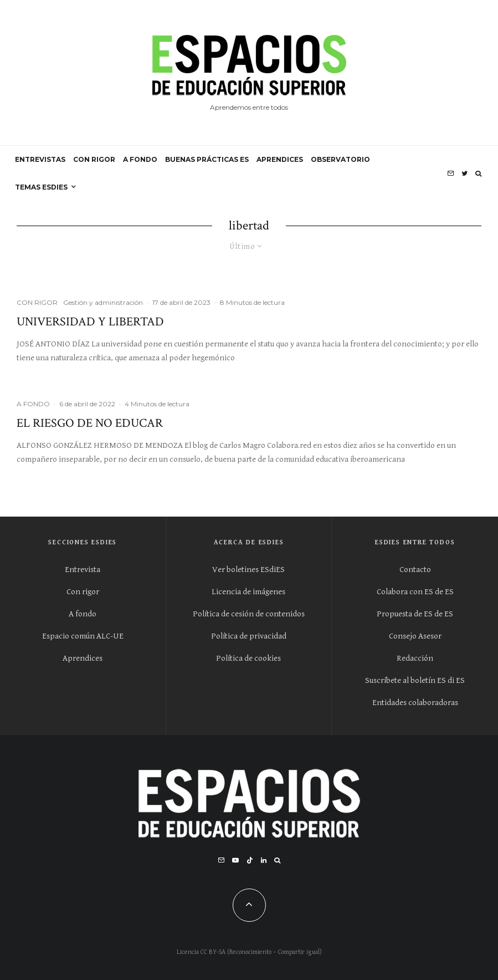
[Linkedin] (264, 860)
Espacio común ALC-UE (83, 636)
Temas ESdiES (41, 187)
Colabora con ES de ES (415, 592)
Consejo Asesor (415, 636)
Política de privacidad (249, 636)
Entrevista (83, 570)
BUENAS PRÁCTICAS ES (207, 159)
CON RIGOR (94, 159)
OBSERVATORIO (340, 159)
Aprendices (83, 658)
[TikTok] (250, 860)
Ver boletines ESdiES (248, 570)
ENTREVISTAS (40, 159)
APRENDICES (280, 159)
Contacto (415, 570)
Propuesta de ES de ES (415, 614)
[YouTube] (235, 860)
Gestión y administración (103, 302)
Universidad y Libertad (90, 322)
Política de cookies (248, 658)
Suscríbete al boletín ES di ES (415, 680)
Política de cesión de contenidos (249, 614)
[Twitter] (464, 173)
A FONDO (140, 159)
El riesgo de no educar (90, 423)
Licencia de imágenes (248, 592)
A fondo (83, 614)
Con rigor (83, 592)
